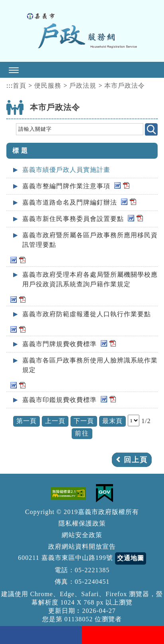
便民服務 (48, 86)
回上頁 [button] (136, 460)
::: (10, 86)
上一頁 (55, 421)
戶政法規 (83, 86)
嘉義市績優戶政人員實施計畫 (66, 170)
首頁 (20, 86)
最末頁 (112, 421)
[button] (82, 70)
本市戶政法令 (125, 86)
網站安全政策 (82, 535)
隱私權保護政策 (82, 523)
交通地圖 (131, 558)
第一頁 (26, 421)
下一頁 (84, 421)
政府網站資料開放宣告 (82, 547)
